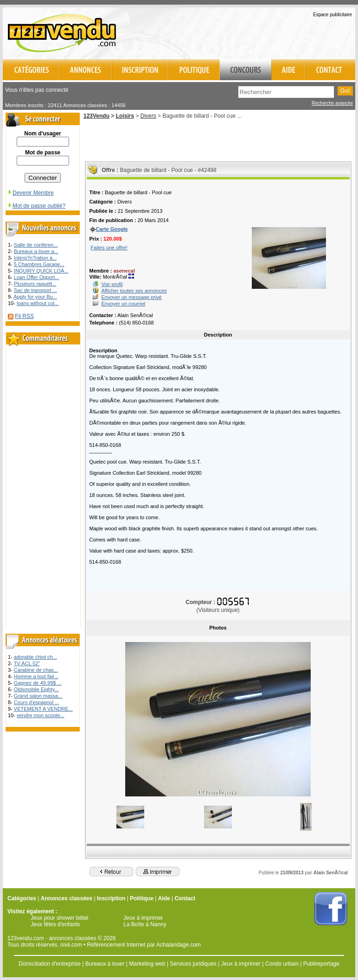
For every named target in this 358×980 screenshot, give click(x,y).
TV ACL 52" (27, 663)
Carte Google (112, 229)
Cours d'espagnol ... (37, 702)
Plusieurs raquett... (35, 284)
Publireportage (321, 964)
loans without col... (38, 303)
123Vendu (96, 116)
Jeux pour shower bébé (60, 918)
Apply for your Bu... (35, 297)
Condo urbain (282, 964)
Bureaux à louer (105, 964)
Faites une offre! (109, 248)
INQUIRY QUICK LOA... (41, 271)
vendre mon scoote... (41, 715)
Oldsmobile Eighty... (36, 689)
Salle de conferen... (36, 245)
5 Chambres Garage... (39, 264)
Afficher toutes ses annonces (134, 291)
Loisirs (125, 116)
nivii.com (71, 945)
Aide (164, 898)
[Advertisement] (247, 32)
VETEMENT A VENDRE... (43, 709)
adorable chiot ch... (35, 657)
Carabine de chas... (36, 670)
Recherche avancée (332, 103)
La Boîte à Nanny (145, 924)
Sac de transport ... (35, 290)
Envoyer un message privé (132, 297)
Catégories (22, 898)
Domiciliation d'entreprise (50, 964)
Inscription (111, 898)
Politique (142, 898)
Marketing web (147, 964)
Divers (148, 116)
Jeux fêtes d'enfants (55, 924)
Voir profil (112, 284)
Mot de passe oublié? (36, 206)
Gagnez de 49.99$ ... (38, 683)
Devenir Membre (31, 193)
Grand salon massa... (38, 696)
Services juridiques (193, 964)
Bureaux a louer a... (36, 251)
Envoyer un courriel (124, 304)
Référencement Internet (116, 945)
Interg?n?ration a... (35, 258)
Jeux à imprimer (143, 918)
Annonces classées (67, 898)
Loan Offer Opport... (37, 277)
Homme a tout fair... (36, 676)
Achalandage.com (179, 945)
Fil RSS (24, 316)
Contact (185, 898)
